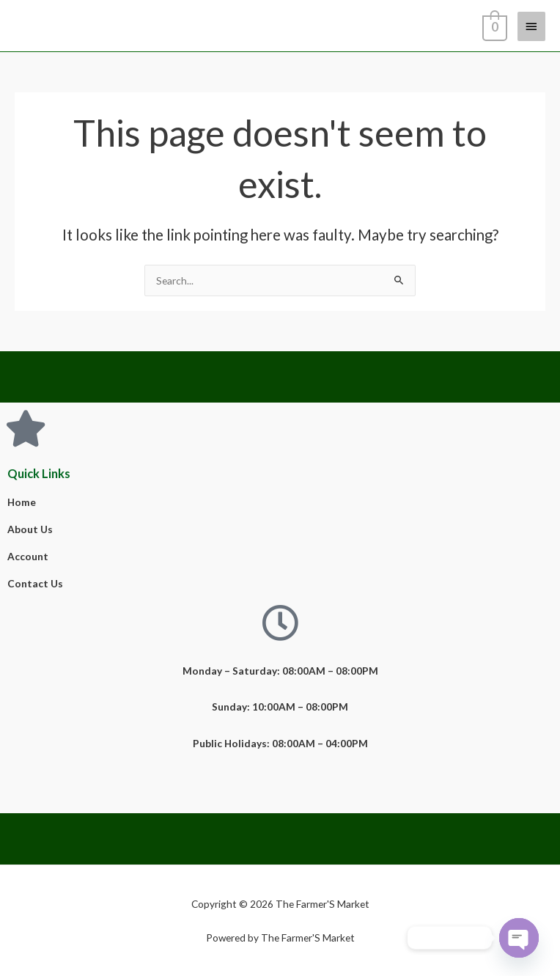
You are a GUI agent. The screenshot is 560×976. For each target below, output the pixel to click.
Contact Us (35, 583)
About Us (30, 529)
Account (28, 556)
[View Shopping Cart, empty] (493, 26)
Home (22, 502)
